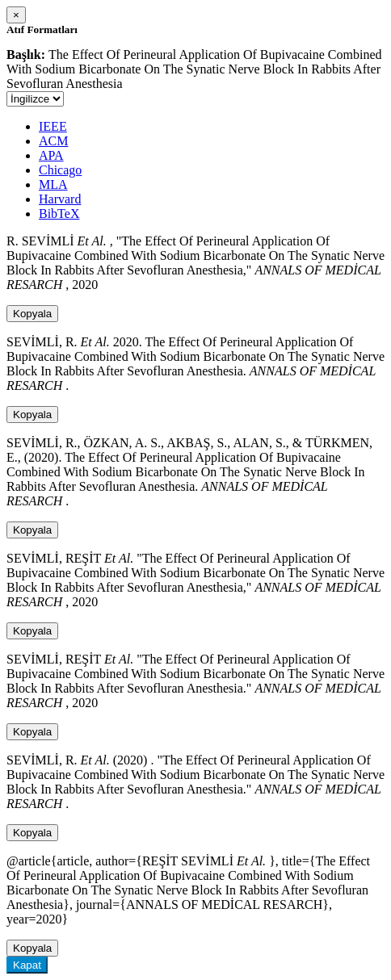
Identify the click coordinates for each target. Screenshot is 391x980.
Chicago (60, 170)
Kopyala (32, 314)
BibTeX (59, 214)
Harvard (60, 199)
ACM (53, 141)
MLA (53, 184)
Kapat (27, 965)
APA (51, 155)
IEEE (53, 126)
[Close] (16, 15)
